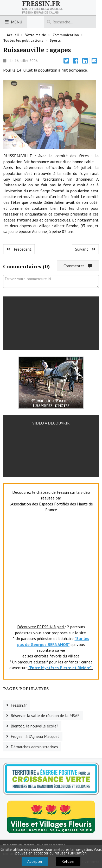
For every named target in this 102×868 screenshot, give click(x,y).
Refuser (68, 861)
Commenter (78, 266)
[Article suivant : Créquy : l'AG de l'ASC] (85, 249)
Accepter (35, 861)
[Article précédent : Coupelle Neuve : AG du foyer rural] (19, 249)
